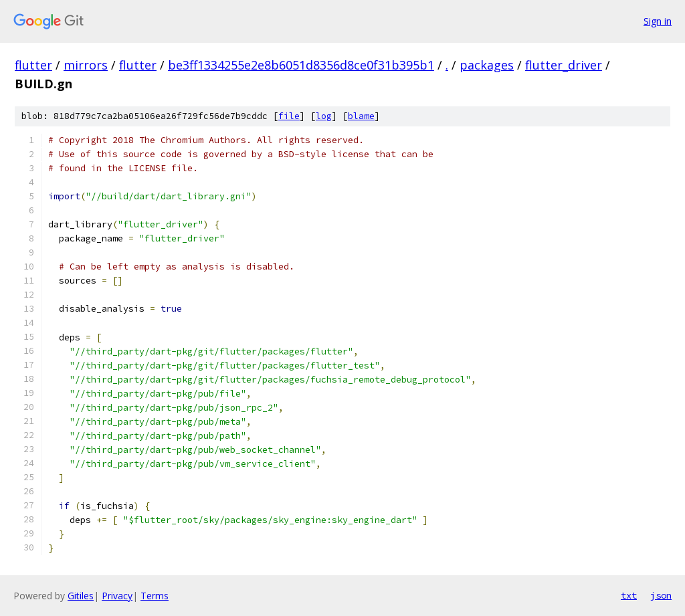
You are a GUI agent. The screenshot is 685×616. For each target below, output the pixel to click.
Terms (155, 596)
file (289, 116)
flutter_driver (564, 65)
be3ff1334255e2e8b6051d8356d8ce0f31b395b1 (301, 65)
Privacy (117, 596)
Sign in (658, 21)
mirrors (86, 65)
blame (361, 116)
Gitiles (81, 596)
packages (487, 65)
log (324, 116)
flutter (33, 65)
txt (629, 595)
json (661, 595)
